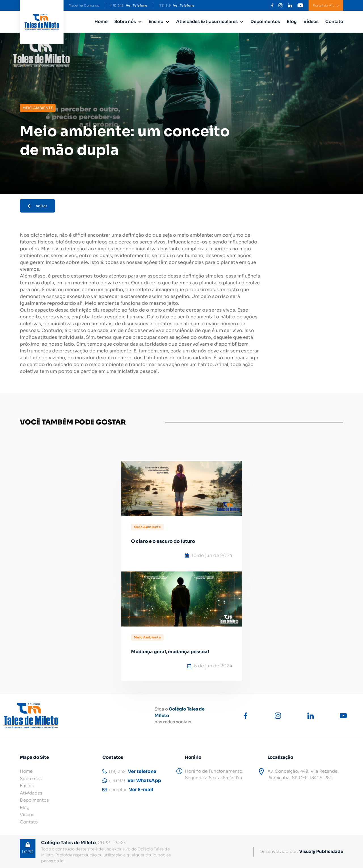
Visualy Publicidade (321, 851)
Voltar (37, 206)
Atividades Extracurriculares (207, 21)
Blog (292, 21)
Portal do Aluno (326, 5)
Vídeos (311, 21)
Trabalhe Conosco (84, 5)
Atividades (31, 793)
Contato (334, 21)
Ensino (156, 21)
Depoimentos (265, 21)
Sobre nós (125, 21)
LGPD (28, 848)
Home (101, 21)
